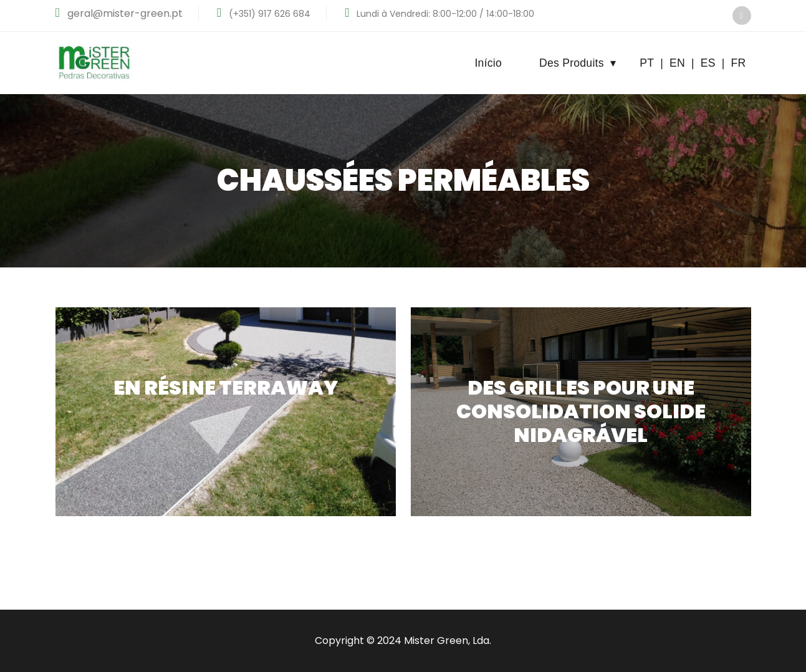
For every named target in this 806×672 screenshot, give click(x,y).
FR (739, 63)
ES (708, 63)
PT (647, 63)
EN (677, 63)
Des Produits (578, 63)
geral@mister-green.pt (124, 13)
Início (488, 63)
